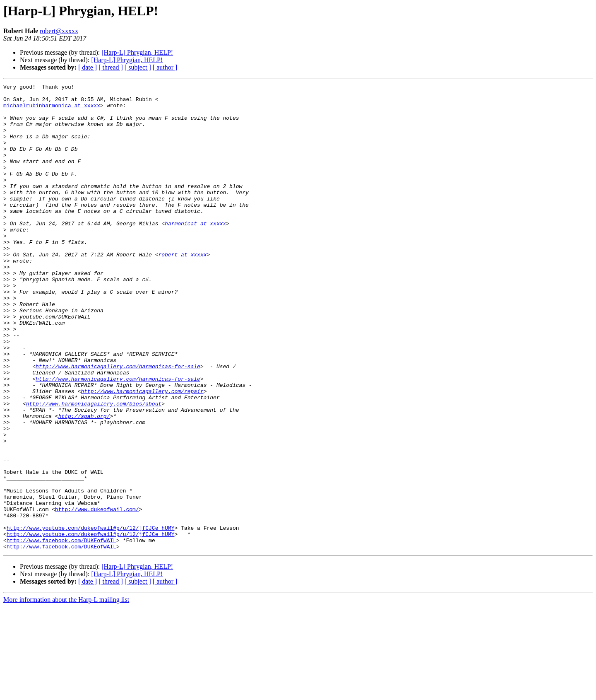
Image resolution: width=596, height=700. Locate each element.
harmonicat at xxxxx (195, 252)
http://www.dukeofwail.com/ (97, 595)
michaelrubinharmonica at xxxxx (52, 110)
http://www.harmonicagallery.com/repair (142, 453)
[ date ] (88, 67)
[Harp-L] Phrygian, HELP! (137, 52)
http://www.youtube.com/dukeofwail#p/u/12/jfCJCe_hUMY (91, 617)
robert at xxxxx (182, 289)
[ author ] (165, 67)
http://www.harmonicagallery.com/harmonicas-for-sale (118, 423)
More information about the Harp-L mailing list (66, 693)
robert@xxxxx (59, 31)
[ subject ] (138, 67)
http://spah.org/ (84, 483)
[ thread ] (111, 67)
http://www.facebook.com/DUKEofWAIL (61, 632)
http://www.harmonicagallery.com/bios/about (94, 468)
